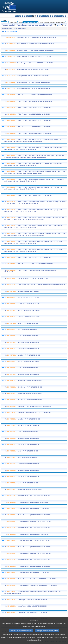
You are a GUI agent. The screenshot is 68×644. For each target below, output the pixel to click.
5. (5, 63)
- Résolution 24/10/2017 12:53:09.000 (29, 381)
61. (6, 445)
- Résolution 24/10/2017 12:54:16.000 (29, 400)
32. (6, 258)
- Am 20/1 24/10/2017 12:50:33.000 (28, 355)
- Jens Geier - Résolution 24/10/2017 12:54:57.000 (33, 413)
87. (6, 612)
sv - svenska (65, 16)
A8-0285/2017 (12, 285)
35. (6, 278)
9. (5, 88)
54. (6, 400)
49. (6, 368)
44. (6, 336)
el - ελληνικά (29, 16)
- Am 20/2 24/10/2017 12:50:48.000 (28, 361)
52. (6, 387)
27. (6, 218)
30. (6, 241)
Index (5, 20)
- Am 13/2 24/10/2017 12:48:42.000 (28, 317)
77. (6, 547)
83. (6, 585)
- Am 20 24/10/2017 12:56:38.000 (28, 438)
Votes (20, 22)
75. (6, 534)
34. (6, 270)
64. (6, 464)
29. (6, 234)
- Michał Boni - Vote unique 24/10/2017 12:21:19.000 (33, 56)
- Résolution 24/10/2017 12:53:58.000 (29, 393)
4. (5, 56)
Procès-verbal (13, 22)
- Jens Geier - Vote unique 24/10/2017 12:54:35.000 (34, 406)
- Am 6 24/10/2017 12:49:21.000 (27, 336)
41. (6, 317)
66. (6, 477)
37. (6, 291)
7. (5, 76)
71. (6, 509)
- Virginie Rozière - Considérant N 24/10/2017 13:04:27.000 (36, 579)
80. (6, 566)
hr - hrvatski (38, 16)
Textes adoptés (44, 22)
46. (6, 349)
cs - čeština (20, 16)
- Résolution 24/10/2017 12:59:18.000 (29, 489)
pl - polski (53, 16)
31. (6, 249)
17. (6, 140)
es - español (18, 16)
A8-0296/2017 (11, 63)
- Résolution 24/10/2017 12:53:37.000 (29, 387)
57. (6, 419)
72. (6, 515)
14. (6, 120)
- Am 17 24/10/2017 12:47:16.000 (28, 291)
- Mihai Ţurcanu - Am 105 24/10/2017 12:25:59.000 (33, 82)
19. (6, 155)
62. (6, 451)
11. (6, 101)
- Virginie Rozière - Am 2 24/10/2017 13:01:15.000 (33, 528)
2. (5, 44)
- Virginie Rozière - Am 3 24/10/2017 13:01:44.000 (33, 540)
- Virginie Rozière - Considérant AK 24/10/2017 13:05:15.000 (37, 585)
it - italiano (40, 16)
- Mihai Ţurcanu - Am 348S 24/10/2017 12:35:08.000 (34, 133)
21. (6, 171)
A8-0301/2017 (12, 406)
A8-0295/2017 (12, 496)
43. (6, 329)
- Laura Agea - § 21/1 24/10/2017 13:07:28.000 (32, 612)
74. (6, 528)
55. (6, 406)
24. (6, 195)
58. (6, 425)
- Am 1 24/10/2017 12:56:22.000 (27, 432)
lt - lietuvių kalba (44, 16)
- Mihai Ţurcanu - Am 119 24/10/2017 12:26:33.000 (33, 88)
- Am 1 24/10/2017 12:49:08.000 (27, 329)
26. (6, 210)
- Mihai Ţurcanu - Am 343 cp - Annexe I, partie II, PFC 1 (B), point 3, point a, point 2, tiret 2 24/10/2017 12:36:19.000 (33, 164)
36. (6, 285)
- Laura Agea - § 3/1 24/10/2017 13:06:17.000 (32, 600)
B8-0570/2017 (12, 393)
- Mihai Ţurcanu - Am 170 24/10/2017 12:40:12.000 (33, 258)
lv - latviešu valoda (42, 16)
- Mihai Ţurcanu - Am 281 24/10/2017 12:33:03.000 (33, 114)
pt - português (55, 16)
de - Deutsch (25, 16)
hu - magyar (46, 16)
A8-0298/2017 (12, 413)
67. (6, 483)
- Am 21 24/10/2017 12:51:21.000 (28, 374)
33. (6, 264)
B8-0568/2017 (12, 387)
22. (6, 179)
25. (6, 202)
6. (5, 69)
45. (6, 342)
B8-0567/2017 (12, 291)
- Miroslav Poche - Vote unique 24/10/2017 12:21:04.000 (35, 50)
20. (6, 163)
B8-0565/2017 (12, 419)
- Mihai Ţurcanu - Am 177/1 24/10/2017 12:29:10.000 (34, 95)
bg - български (16, 16)
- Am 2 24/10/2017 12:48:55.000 (27, 323)
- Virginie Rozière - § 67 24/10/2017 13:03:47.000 (33, 572)
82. (6, 579)
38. (6, 297)
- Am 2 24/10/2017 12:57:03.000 (27, 451)
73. (6, 521)
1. (5, 37)
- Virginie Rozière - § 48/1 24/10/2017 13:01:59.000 (33, 547)
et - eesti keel (27, 16)
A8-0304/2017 (11, 44)
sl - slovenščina (61, 16)
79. (6, 560)
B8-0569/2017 (12, 400)
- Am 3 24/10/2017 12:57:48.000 (27, 457)
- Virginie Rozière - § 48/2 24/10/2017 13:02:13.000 (33, 553)
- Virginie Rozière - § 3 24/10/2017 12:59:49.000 (32, 502)
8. (5, 82)
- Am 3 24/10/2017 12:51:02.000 (27, 368)
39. (6, 304)
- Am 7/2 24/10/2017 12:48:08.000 (28, 304)
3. (5, 50)
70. (6, 502)
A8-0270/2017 (11, 69)
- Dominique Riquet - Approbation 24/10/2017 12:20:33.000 (36, 37)
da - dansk (22, 16)
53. (6, 393)
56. (6, 413)
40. (6, 310)
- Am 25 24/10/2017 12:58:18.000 (28, 470)
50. (6, 374)
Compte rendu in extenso (58, 22)
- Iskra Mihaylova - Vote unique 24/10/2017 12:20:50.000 (35, 44)
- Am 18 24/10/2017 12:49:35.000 (28, 342)
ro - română (57, 16)
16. (6, 133)
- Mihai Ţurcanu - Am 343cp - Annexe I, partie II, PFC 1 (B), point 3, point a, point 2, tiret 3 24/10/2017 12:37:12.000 (33, 188)
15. (6, 127)
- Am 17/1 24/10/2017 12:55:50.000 (28, 419)
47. (6, 355)
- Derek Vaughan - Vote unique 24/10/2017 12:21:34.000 (34, 63)
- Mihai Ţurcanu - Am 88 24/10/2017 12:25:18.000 (32, 69)
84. (6, 592)
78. (6, 553)
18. (6, 147)
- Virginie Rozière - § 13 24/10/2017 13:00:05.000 (33, 509)
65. (6, 470)
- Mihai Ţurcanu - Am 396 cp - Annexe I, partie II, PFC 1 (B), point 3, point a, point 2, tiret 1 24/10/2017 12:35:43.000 (33, 148)
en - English (31, 16)
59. (6, 432)
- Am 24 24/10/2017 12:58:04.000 (28, 464)
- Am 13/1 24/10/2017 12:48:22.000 (28, 310)
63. (6, 457)
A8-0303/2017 (11, 37)
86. (6, 606)
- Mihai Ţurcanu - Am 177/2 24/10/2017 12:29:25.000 (34, 101)
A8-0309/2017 (11, 56)
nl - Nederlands (50, 16)
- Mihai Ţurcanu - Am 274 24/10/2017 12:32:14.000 (33, 108)
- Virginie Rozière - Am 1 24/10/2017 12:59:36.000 (33, 496)
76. (6, 540)
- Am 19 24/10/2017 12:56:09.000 (28, 425)
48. (6, 361)
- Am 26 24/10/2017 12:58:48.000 (28, 477)
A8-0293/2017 (11, 50)
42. (6, 323)
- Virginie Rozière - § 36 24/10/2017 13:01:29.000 (33, 534)
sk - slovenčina (59, 16)
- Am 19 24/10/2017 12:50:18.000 (28, 349)
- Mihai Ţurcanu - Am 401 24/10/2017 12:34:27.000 (33, 127)
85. (6, 600)
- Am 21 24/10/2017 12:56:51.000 (28, 445)
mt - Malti (48, 16)
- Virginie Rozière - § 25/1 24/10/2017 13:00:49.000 (33, 515)
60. (6, 438)
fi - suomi (63, 16)
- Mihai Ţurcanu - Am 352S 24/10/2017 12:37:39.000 (34, 195)
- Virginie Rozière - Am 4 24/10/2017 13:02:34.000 (33, 560)
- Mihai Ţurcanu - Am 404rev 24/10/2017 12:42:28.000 (35, 264)
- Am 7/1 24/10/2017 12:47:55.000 (28, 297)
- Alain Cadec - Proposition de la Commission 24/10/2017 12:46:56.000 (41, 285)
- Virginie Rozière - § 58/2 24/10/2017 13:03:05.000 (33, 566)
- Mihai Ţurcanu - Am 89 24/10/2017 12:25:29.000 (32, 76)
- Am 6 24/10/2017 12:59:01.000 (27, 483)
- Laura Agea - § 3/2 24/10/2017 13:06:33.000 (32, 606)
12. (6, 108)
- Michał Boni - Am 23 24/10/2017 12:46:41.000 (32, 278)
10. (6, 95)
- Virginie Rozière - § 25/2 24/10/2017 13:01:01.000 (33, 521)
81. (6, 572)
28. (6, 226)
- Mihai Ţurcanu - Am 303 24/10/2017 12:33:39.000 (33, 120)
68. (6, 489)
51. (6, 381)
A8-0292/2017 (12, 600)
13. (6, 114)
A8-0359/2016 (12, 278)
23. (6, 187)
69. (6, 496)
